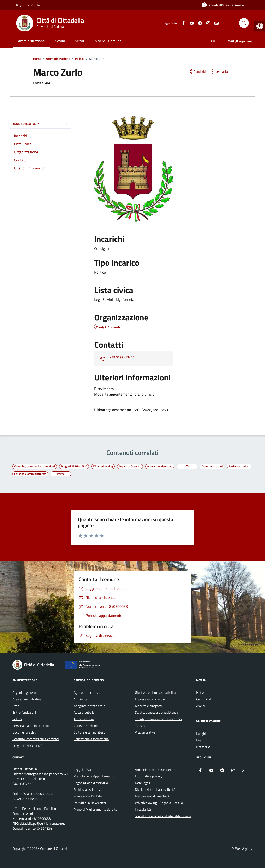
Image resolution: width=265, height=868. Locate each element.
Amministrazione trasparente (156, 770)
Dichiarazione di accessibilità (155, 789)
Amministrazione (31, 41)
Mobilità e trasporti (148, 706)
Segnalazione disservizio (91, 783)
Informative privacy (149, 776)
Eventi (201, 740)
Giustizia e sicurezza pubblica (155, 692)
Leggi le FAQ (82, 770)
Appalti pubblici (84, 712)
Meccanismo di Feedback (152, 796)
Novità (60, 41)
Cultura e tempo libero (89, 732)
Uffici (215, 41)
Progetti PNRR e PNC (27, 746)
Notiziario (203, 747)
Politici (17, 719)
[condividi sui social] (197, 71)
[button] (260, 26)
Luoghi (201, 734)
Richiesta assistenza (88, 789)
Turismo (141, 726)
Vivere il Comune (108, 41)
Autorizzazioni (84, 719)
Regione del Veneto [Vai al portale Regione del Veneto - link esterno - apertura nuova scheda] (28, 5)
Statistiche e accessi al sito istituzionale (163, 816)
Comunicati (204, 699)
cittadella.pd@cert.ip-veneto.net (42, 823)
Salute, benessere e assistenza (157, 712)
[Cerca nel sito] (244, 23)
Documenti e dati (24, 732)
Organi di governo (25, 692)
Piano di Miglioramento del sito (95, 809)
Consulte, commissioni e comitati (36, 739)
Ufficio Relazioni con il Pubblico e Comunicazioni (35, 811)
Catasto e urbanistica (89, 726)
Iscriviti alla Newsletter (90, 803)
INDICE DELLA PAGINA (40, 124)
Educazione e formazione (91, 739)
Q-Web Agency (242, 849)
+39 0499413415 (122, 357)
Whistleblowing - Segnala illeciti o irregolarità (159, 806)
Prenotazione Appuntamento (94, 776)
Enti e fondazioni (24, 712)
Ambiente (81, 699)
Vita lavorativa (145, 732)
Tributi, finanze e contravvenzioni (158, 719)
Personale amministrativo (31, 726)
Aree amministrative (27, 699)
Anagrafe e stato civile (89, 706)
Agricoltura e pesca (87, 692)
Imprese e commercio (150, 699)
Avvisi (201, 706)
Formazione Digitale (88, 796)
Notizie (201, 692)
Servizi (80, 41)
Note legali (143, 783)
